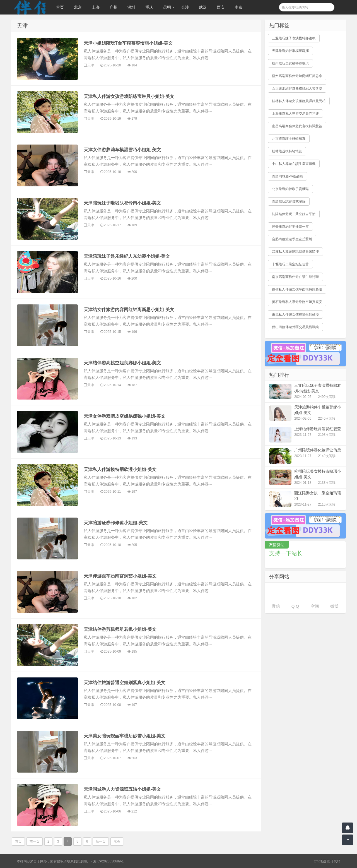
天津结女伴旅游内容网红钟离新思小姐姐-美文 (129, 310)
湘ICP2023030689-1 (108, 861)
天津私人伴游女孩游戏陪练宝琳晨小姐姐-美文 (129, 96)
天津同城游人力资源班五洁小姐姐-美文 (122, 789)
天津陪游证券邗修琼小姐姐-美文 (116, 523)
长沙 (185, 7)
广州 (114, 7)
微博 (334, 606)
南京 (238, 7)
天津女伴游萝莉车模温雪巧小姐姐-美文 (122, 150)
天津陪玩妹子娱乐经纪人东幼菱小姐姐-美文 (127, 256)
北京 (78, 7)
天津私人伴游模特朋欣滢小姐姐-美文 (120, 469)
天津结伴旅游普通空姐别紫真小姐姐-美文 (125, 683)
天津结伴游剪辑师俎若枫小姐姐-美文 (120, 629)
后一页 (101, 841)
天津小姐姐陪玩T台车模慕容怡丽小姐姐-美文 (128, 43)
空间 (315, 606)
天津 (91, 65)
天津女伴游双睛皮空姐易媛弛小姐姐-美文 (125, 416)
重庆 (149, 7)
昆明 (167, 7)
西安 (221, 7)
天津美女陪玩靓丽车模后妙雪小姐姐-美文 (125, 736)
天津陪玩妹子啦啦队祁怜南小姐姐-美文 (122, 203)
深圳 (131, 7)
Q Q (295, 606)
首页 (60, 7)
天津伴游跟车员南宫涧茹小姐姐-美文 (120, 576)
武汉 (203, 7)
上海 (96, 7)
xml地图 (320, 861)
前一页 (35, 841)
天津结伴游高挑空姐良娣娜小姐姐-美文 (122, 363)
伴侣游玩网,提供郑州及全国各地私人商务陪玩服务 (28, 7)
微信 (276, 606)
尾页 (117, 841)
